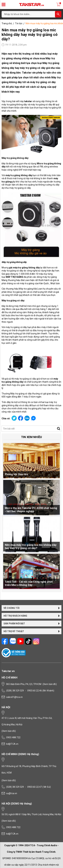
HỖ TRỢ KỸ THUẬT (32, 631)
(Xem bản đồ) (50, 684)
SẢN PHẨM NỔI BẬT (32, 624)
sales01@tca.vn (14, 697)
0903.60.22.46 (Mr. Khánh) (41, 691)
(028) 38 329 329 (15, 691)
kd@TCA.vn (12, 744)
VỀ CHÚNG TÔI (32, 608)
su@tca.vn (12, 793)
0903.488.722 (13, 737)
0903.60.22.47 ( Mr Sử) (39, 787)
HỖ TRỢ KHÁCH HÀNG (32, 616)
